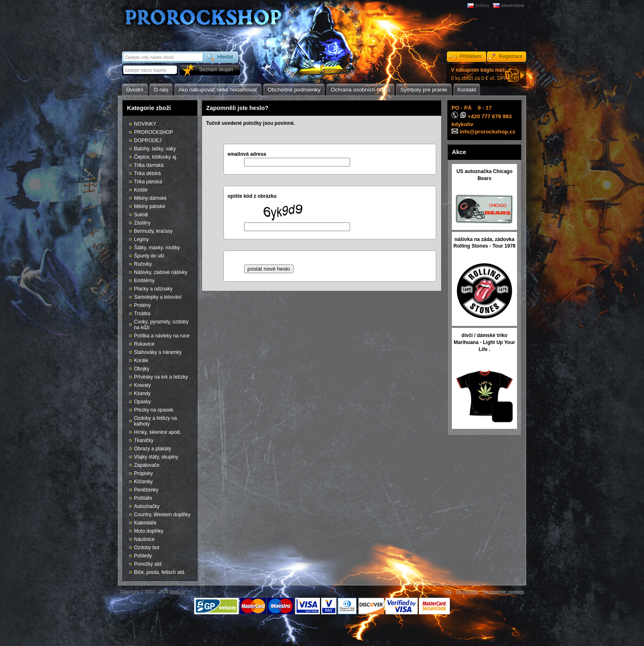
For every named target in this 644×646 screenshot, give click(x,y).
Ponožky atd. (148, 564)
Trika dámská (149, 165)
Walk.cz (177, 592)
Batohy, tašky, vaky (155, 149)
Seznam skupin (216, 70)
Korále (141, 360)
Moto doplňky (149, 531)
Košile (141, 190)
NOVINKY (145, 124)
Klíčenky (143, 482)
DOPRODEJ (148, 140)
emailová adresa (247, 154)
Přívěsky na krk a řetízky (161, 377)
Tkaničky (144, 440)
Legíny (141, 239)
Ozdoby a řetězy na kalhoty (155, 421)
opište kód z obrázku (252, 196)
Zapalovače (147, 465)
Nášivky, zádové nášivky (161, 272)
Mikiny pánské (150, 206)
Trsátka (142, 314)
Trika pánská (148, 182)
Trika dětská (147, 173)
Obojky (142, 369)
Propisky (143, 473)
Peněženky (146, 490)
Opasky (142, 402)
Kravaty (142, 385)
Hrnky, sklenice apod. (157, 432)
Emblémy (144, 281)
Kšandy (142, 393)
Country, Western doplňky (162, 515)
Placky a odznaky (153, 289)
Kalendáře (145, 523)
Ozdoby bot (147, 548)
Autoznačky (147, 506)
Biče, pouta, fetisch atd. (160, 572)
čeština (482, 5)
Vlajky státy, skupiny (156, 457)
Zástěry (142, 223)
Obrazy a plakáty (153, 449)
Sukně (141, 215)
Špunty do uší (149, 256)
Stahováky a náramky (158, 352)
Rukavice (144, 344)
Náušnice (144, 539)
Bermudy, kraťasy (153, 231)
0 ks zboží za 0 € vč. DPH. (480, 74)
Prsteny (142, 305)
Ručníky (143, 264)
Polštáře (143, 498)
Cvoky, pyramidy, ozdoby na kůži (161, 325)
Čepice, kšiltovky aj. (156, 157)
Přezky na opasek (154, 410)
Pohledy (143, 556)
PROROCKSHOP (154, 132)
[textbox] (150, 70)
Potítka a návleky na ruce (162, 336)
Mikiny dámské (150, 198)
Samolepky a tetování (158, 297)
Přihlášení (471, 56)
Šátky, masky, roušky (157, 248)
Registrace (511, 56)
